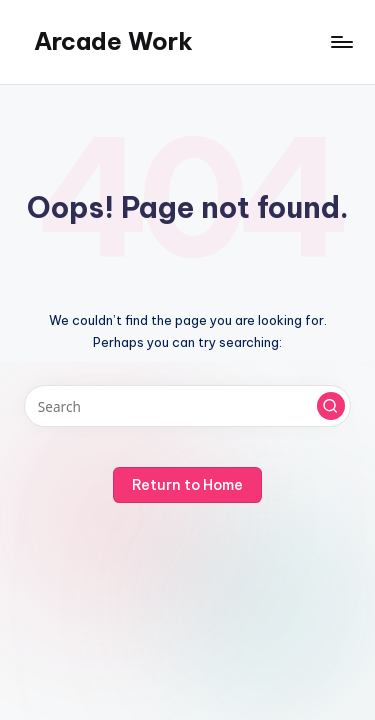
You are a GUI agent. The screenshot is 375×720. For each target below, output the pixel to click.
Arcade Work (113, 41)
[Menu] (341, 41)
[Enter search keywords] (187, 406)
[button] (331, 406)
